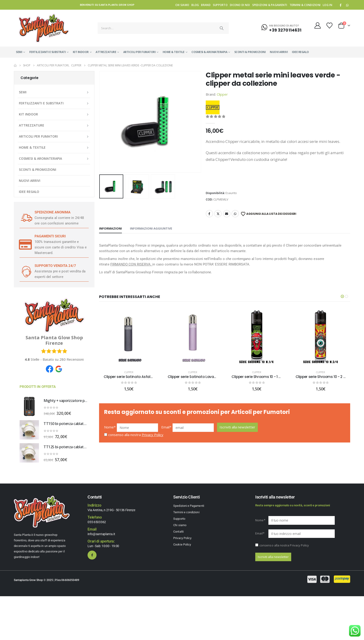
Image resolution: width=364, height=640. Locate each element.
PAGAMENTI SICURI (50, 236)
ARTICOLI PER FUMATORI (139, 52)
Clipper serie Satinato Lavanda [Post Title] (194, 377)
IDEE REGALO (300, 52)
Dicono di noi (240, 5)
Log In (327, 5)
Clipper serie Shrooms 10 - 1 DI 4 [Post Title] (258, 377)
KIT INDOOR (81, 52)
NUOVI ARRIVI (279, 52)
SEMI (19, 52)
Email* (166, 430)
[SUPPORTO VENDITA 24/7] (25, 271)
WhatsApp (347, 5)
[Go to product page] (29, 407)
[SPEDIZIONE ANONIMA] (25, 218)
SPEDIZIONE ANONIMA (53, 212)
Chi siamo (182, 5)
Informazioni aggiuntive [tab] (151, 228)
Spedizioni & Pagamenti (270, 5)
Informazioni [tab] (110, 228)
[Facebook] (341, 5)
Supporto (220, 5)
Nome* (110, 430)
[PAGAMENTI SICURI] (25, 245)
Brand (206, 5)
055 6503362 (97, 522)
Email (227, 214)
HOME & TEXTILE (174, 52)
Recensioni (72, 359)
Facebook (209, 214)
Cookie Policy (182, 544)
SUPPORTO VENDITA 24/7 (55, 266)
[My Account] (317, 25)
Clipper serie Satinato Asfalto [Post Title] (129, 377)
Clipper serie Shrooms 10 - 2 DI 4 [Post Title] (323, 377)
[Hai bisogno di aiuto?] (281, 27)
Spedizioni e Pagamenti (189, 506)
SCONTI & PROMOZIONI (250, 52)
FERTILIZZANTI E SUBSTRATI (48, 52)
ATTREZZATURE (106, 52)
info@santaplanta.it (101, 534)
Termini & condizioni (305, 5)
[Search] (222, 28)
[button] (342, 296)
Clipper (222, 94)
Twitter (218, 214)
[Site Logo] (44, 28)
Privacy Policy (153, 438)
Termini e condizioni (186, 512)
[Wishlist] (330, 26)
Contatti (178, 532)
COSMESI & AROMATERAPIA (209, 52)
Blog (195, 5)
